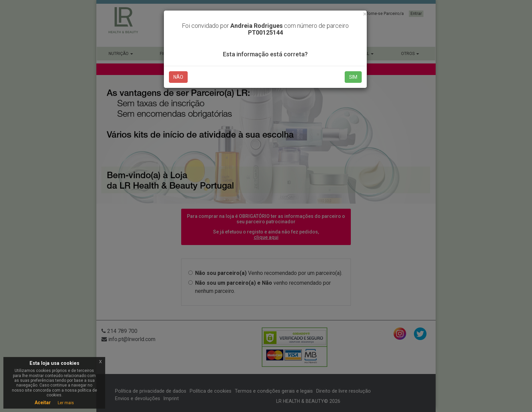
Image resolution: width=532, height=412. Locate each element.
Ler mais (66, 403)
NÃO (178, 77)
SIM (353, 77)
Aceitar (43, 402)
